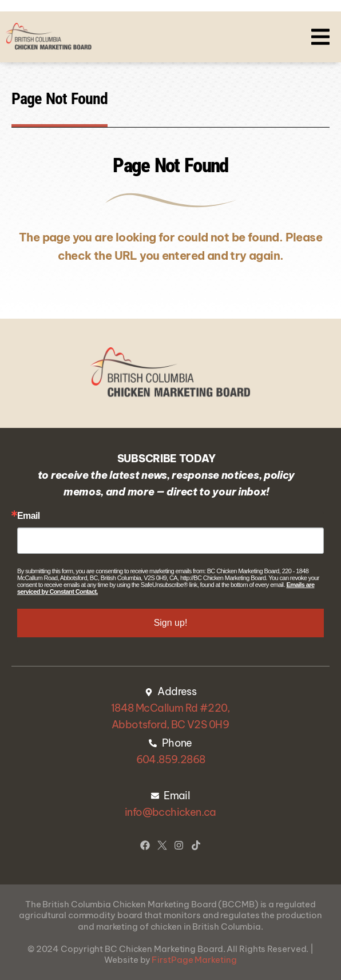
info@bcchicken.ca (170, 812)
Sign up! (171, 623)
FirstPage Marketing (194, 960)
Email (29, 516)
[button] (320, 37)
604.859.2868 (171, 759)
